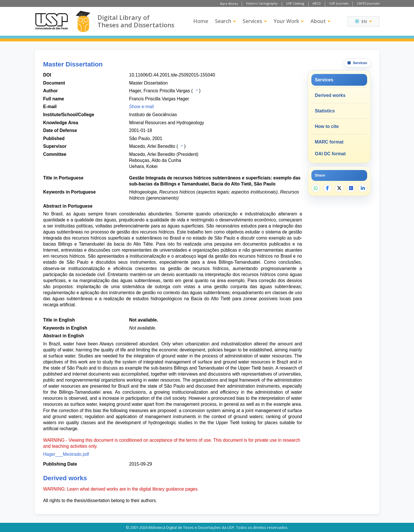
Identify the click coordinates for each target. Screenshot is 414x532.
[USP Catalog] (196, 90)
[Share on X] (339, 188)
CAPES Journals (368, 3)
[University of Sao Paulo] (51, 21)
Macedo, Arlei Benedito (152, 146)
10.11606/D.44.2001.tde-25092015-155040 (172, 75)
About (320, 21)
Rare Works (229, 4)
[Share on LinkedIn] (363, 188)
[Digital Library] (83, 21)
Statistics (325, 111)
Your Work (289, 21)
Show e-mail (141, 107)
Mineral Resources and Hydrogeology (167, 123)
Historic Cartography (262, 3)
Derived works (330, 95)
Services (255, 21)
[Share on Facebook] (327, 188)
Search (225, 21)
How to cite (327, 126)
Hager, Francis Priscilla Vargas (160, 91)
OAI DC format (330, 154)
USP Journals (339, 3)
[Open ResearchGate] (351, 188)
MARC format (329, 142)
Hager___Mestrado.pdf (66, 454)
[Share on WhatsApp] (316, 188)
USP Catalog (295, 3)
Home (201, 21)
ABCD (317, 3)
